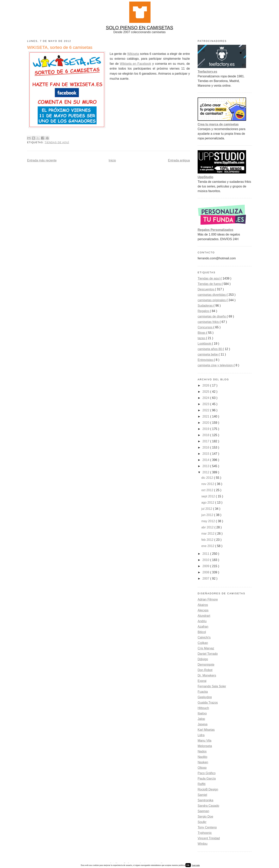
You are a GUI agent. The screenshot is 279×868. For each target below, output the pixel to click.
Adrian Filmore (208, 599)
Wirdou (203, 844)
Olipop (202, 768)
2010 (206, 560)
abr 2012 (208, 527)
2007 (206, 579)
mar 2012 (208, 534)
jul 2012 (207, 509)
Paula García (207, 779)
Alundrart (204, 616)
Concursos (205, 327)
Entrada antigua (179, 160)
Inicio (112, 160)
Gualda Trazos (208, 703)
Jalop (201, 719)
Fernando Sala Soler (212, 686)
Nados (202, 751)
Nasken (203, 762)
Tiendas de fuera (210, 284)
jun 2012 (208, 515)
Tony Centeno (207, 827)
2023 (206, 404)
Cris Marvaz (206, 648)
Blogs (202, 333)
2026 (206, 385)
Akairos (203, 605)
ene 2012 (208, 546)
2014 (206, 460)
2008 (206, 572)
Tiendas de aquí (57, 142)
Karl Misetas (206, 730)
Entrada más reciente (42, 160)
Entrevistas (206, 360)
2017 (206, 441)
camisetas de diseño (212, 316)
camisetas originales (212, 300)
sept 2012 (209, 496)
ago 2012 (208, 503)
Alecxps (203, 610)
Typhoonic (205, 833)
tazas (202, 338)
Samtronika (205, 800)
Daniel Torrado (208, 654)
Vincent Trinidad (209, 838)
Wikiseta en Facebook (136, 64)
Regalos (204, 311)
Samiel (202, 795)
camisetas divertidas (212, 295)
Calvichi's (204, 637)
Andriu (202, 621)
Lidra (201, 735)
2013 (206, 466)
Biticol (202, 632)
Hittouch (203, 708)
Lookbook (205, 344)
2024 (206, 398)
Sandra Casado (208, 806)
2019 (206, 429)
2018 (206, 435)
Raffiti (202, 784)
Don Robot (205, 670)
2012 (206, 472)
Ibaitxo (202, 713)
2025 (206, 392)
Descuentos (206, 289)
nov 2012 (208, 484)
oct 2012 (208, 490)
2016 (206, 447)
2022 (206, 410)
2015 (206, 454)
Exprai (202, 681)
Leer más (196, 865)
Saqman (203, 811)
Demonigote (206, 665)
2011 (206, 554)
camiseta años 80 (210, 349)
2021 (206, 416)
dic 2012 (208, 478)
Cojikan (203, 643)
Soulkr (202, 822)
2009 (206, 566)
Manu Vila (205, 741)
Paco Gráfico (207, 773)
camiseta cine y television (216, 365)
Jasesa (203, 724)
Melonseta (205, 746)
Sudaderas (206, 306)
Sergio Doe (205, 817)
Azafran (203, 627)
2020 (206, 423)
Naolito (202, 757)
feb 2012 (208, 540)
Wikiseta (133, 54)
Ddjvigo (203, 659)
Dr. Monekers (207, 675)
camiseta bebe (208, 354)
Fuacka (203, 692)
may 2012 (209, 521)
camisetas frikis (209, 322)
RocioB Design (208, 789)
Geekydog (205, 697)
